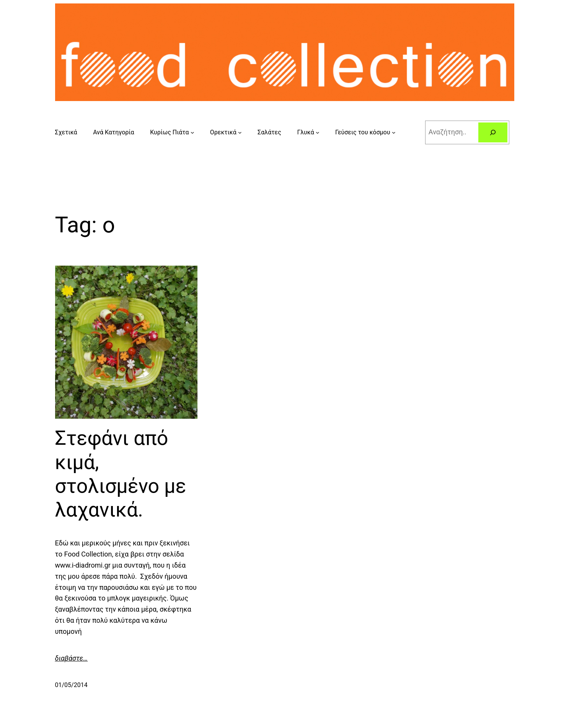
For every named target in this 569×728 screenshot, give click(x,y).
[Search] (493, 132)
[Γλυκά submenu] (318, 132)
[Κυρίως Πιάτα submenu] (192, 132)
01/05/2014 (71, 685)
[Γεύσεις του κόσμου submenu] (394, 132)
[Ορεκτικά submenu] (240, 132)
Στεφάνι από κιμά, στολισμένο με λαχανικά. (121, 474)
